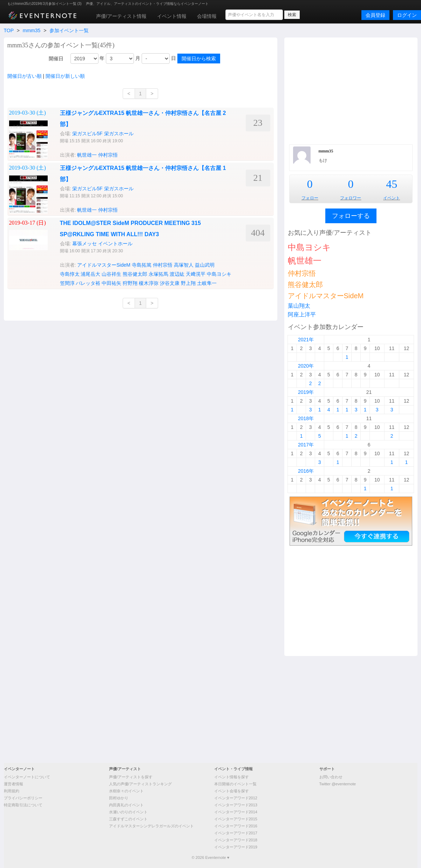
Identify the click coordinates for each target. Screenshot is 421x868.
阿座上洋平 (302, 315)
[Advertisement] (351, 90)
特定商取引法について (23, 805)
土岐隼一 (207, 283)
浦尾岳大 (90, 274)
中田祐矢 (111, 283)
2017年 (306, 445)
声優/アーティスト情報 (121, 16)
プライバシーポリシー (23, 798)
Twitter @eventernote (338, 784)
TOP (9, 30)
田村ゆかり (119, 798)
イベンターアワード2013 (236, 805)
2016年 (306, 471)
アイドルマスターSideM (104, 265)
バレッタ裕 (88, 283)
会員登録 (375, 15)
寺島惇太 (70, 274)
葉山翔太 (299, 306)
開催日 (56, 59)
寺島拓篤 (142, 265)
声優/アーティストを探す (131, 777)
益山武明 (205, 265)
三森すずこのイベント (128, 819)
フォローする (351, 216)
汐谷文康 (170, 283)
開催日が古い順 (25, 76)
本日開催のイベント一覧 (235, 784)
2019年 (306, 392)
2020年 (306, 366)
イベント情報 (172, 16)
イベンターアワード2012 (236, 798)
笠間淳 (67, 283)
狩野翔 (130, 283)
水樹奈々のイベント (126, 791)
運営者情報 (13, 784)
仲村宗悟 (108, 155)
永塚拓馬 (158, 274)
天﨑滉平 (196, 274)
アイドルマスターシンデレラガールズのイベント (151, 826)
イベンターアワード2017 (236, 833)
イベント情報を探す (232, 777)
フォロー (310, 198)
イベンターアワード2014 (236, 812)
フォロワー (351, 198)
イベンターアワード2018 (236, 840)
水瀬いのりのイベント (128, 812)
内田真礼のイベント (126, 805)
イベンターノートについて (27, 777)
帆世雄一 (87, 155)
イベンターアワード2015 (236, 819)
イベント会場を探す (232, 791)
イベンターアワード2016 (236, 826)
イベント (392, 198)
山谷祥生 (111, 274)
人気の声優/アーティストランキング (140, 784)
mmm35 (32, 30)
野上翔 (188, 283)
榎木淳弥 (149, 283)
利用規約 (12, 791)
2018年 (306, 418)
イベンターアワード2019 (236, 847)
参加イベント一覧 (69, 30)
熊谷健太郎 (135, 274)
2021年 (306, 340)
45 (392, 184)
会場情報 (207, 16)
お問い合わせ (331, 777)
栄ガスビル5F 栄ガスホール (103, 134)
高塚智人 (184, 265)
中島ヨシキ (219, 274)
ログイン (407, 15)
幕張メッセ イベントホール (102, 244)
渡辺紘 (177, 274)
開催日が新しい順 (65, 76)
